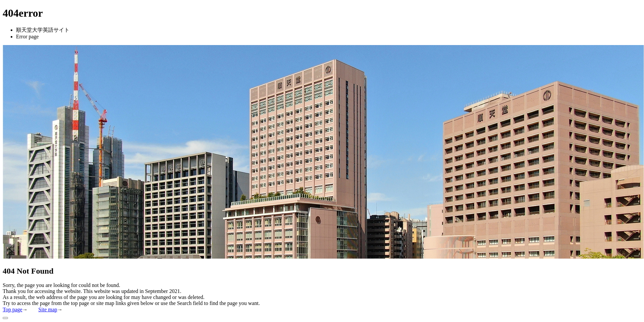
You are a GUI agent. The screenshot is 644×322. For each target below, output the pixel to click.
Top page (13, 309)
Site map (48, 309)
